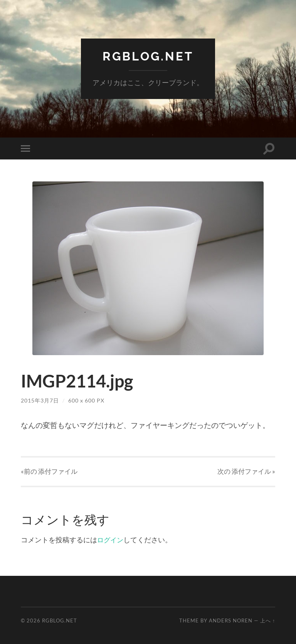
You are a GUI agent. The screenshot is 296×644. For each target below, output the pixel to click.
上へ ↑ (268, 621)
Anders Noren (231, 621)
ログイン (111, 540)
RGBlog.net (148, 56)
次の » (246, 471)
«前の (49, 471)
